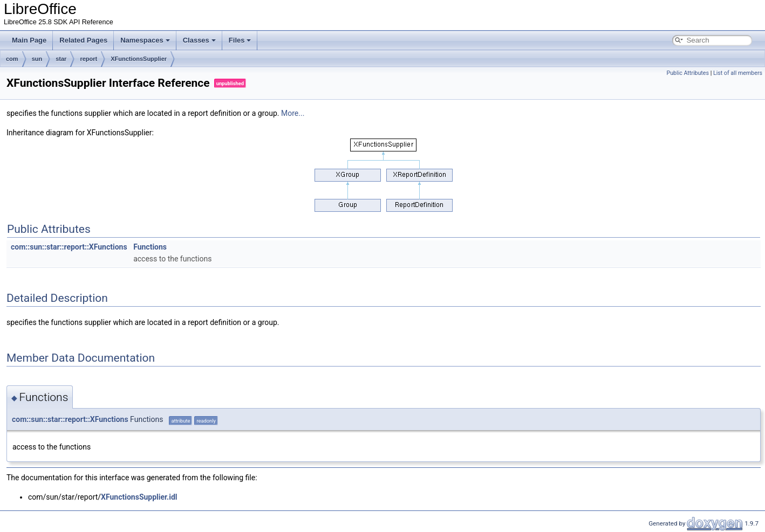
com (12, 59)
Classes (199, 40)
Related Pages (83, 40)
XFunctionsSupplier (139, 59)
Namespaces (145, 40)
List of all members (738, 73)
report (88, 59)
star (61, 59)
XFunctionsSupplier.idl (139, 497)
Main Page (29, 40)
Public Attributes (688, 73)
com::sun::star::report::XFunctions (69, 247)
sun (37, 59)
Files (240, 40)
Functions (150, 247)
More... (293, 113)
